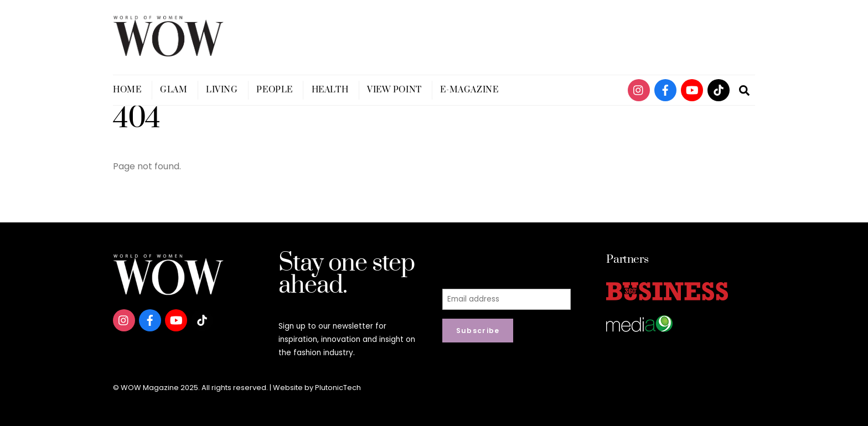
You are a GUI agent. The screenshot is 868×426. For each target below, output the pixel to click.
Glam (174, 90)
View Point (394, 90)
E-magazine (469, 90)
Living (222, 90)
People (274, 90)
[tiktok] (719, 89)
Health (330, 90)
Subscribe (478, 331)
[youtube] (692, 89)
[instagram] (639, 89)
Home (127, 90)
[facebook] (665, 89)
